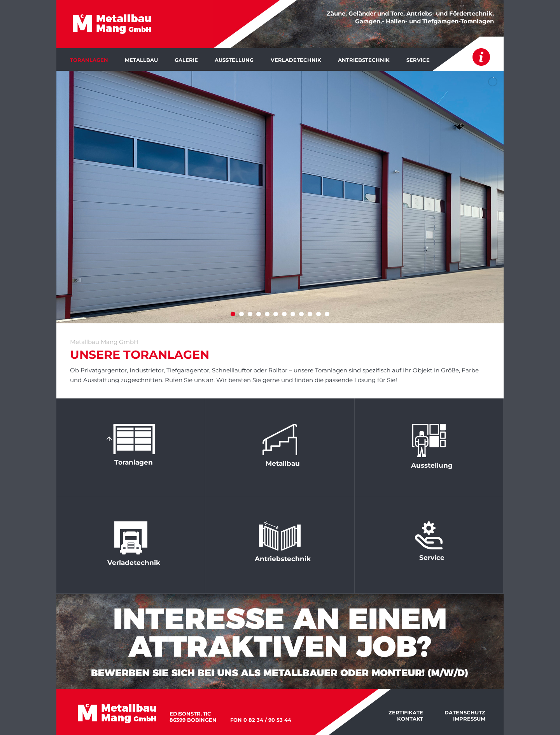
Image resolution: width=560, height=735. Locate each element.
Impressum (469, 719)
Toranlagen (89, 60)
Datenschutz (465, 712)
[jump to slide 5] (267, 314)
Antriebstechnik (364, 60)
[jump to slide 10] (310, 314)
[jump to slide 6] (276, 314)
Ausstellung (234, 60)
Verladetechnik (296, 60)
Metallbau (141, 60)
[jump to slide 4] (259, 314)
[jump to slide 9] (301, 314)
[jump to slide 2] (241, 314)
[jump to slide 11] (318, 314)
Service (418, 60)
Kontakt (410, 719)
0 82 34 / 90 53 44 (267, 720)
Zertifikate (406, 712)
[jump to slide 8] (293, 314)
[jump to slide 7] (284, 314)
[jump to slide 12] (327, 314)
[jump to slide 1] (233, 314)
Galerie (186, 60)
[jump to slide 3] (250, 314)
